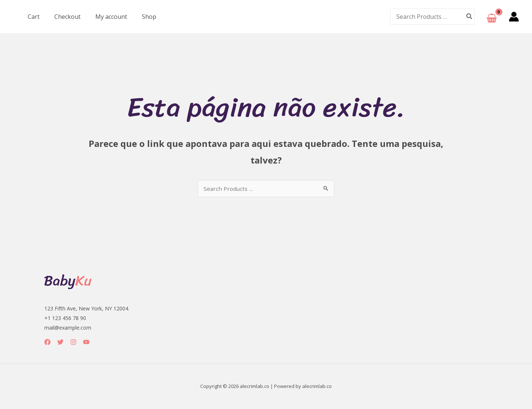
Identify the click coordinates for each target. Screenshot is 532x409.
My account (104, 17)
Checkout (63, 17)
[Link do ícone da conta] (514, 17)
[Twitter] (60, 343)
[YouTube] (86, 343)
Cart (32, 17)
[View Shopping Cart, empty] (492, 17)
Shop (139, 17)
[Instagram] (73, 343)
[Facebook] (47, 343)
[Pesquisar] (470, 16)
